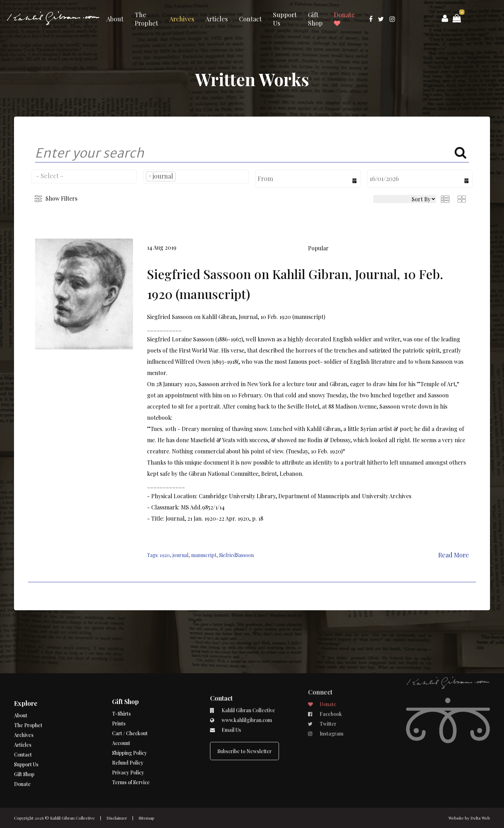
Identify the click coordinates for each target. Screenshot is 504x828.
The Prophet (146, 19)
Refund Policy (128, 738)
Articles (217, 19)
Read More (454, 555)
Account (121, 718)
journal (180, 555)
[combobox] (84, 176)
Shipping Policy (129, 728)
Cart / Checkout (130, 708)
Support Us (285, 19)
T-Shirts (121, 689)
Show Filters (61, 198)
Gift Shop (315, 19)
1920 (165, 555)
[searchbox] (84, 176)
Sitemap (146, 818)
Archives (182, 19)
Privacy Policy (128, 748)
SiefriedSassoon (236, 555)
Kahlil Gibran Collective (72, 818)
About (115, 19)
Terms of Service (131, 757)
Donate (344, 19)
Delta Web (480, 818)
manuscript (204, 555)
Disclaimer (117, 818)
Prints (119, 699)
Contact (250, 19)
